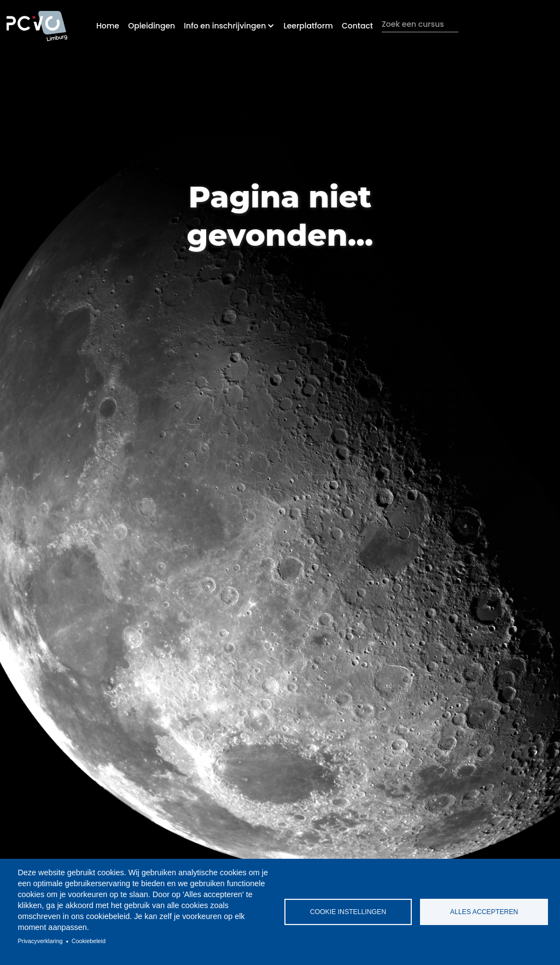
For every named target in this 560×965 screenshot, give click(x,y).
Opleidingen (151, 26)
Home (108, 26)
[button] (229, 26)
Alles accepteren (484, 912)
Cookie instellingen (348, 912)
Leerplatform (308, 26)
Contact (357, 26)
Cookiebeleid (89, 941)
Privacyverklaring (40, 941)
